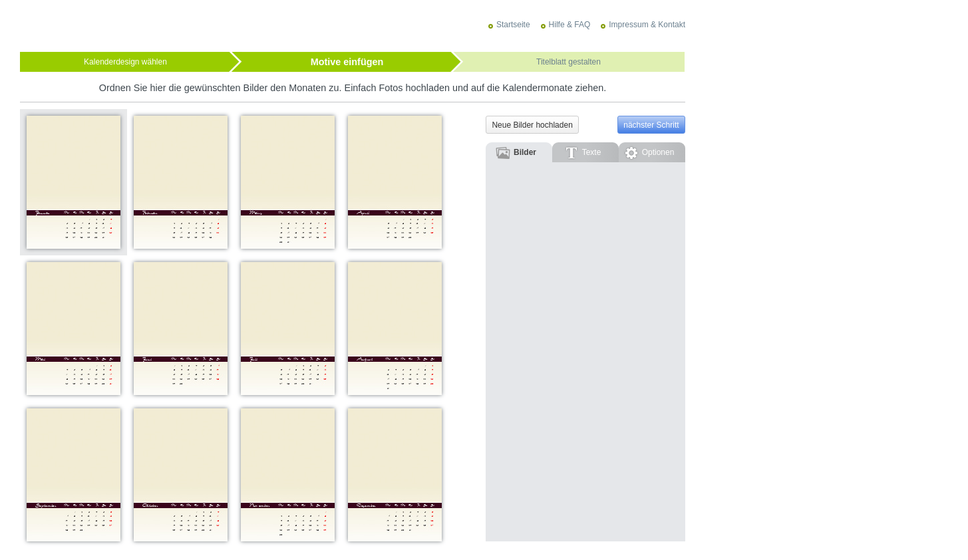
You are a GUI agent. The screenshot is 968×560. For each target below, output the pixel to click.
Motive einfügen (347, 62)
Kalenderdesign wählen (125, 62)
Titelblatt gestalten (568, 62)
